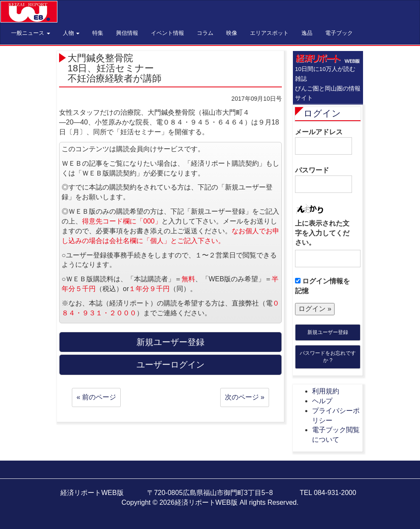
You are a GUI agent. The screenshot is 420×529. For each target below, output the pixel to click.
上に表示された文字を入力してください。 (322, 233)
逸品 (307, 33)
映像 (232, 33)
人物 (71, 33)
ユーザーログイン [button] (170, 365)
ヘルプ (322, 401)
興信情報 (127, 33)
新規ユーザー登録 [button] (170, 342)
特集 (98, 33)
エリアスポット (269, 33)
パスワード (324, 180)
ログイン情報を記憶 (322, 286)
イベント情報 (167, 33)
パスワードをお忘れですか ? (328, 357)
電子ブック (339, 33)
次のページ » (245, 397)
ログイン (322, 113)
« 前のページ (96, 397)
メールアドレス (324, 141)
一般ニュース (31, 33)
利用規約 (326, 391)
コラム (205, 33)
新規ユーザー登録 (328, 332)
